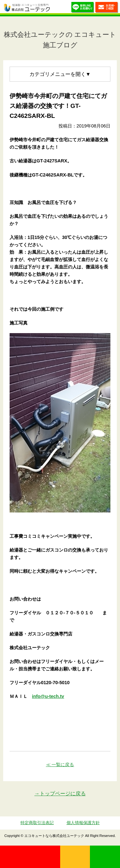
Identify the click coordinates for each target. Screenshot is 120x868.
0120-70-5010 (30, 857)
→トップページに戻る (60, 794)
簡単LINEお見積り (83, 8)
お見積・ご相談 (107, 8)
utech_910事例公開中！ (57, 8)
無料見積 (75, 857)
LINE (105, 857)
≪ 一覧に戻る (60, 765)
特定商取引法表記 (37, 823)
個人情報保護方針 (83, 823)
